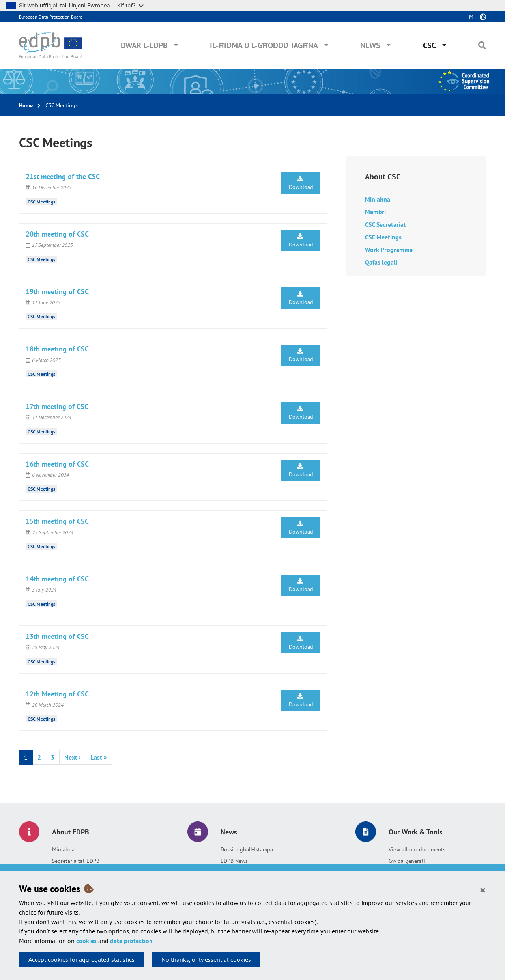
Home (26, 105)
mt (473, 17)
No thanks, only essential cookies (206, 959)
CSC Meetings (41, 202)
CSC (429, 45)
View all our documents (417, 849)
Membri (375, 212)
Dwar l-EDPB (144, 45)
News (370, 45)
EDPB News (234, 861)
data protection (131, 941)
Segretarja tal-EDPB (76, 861)
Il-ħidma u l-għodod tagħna (264, 45)
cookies (86, 941)
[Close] (483, 890)
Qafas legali (381, 262)
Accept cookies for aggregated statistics (81, 959)
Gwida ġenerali (407, 861)
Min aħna (378, 199)
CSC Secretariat (385, 224)
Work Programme (389, 250)
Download (301, 183)
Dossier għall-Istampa (247, 849)
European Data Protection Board (51, 17)
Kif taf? (130, 5)
